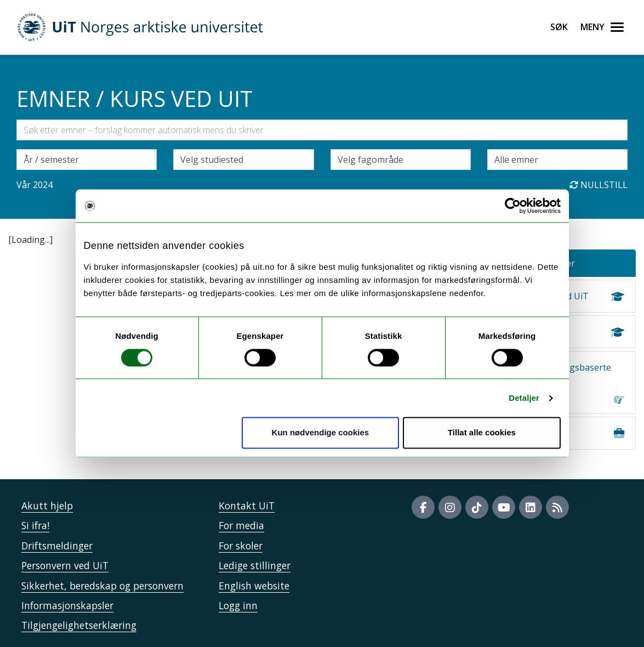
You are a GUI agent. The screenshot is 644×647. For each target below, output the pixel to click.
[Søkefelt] (322, 130)
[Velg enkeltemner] (557, 160)
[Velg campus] (243, 160)
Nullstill (599, 185)
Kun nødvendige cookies (321, 433)
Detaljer (524, 398)
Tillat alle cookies (482, 433)
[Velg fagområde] (401, 160)
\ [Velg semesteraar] (87, 160)
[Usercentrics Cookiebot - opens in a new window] (513, 206)
